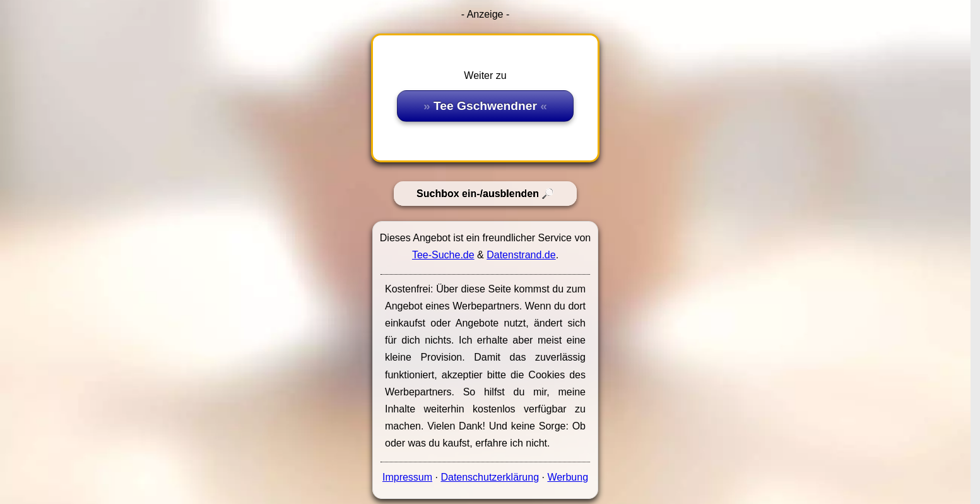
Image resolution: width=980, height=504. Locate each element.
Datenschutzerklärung (490, 477)
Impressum (407, 477)
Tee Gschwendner (485, 106)
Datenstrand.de (521, 255)
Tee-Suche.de (443, 255)
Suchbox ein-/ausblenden (478, 194)
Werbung (568, 477)
